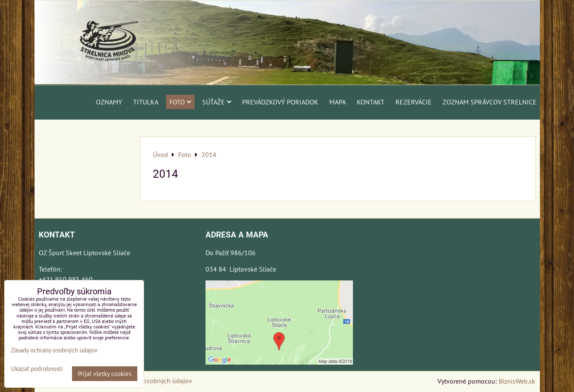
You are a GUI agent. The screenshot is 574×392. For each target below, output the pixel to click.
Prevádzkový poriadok (280, 102)
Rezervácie (414, 102)
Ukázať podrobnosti (37, 369)
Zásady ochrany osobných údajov (145, 381)
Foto (180, 102)
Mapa (338, 102)
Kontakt (371, 102)
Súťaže (217, 102)
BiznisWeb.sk (517, 381)
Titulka (146, 102)
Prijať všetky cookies (105, 374)
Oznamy (109, 102)
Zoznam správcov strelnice (490, 102)
